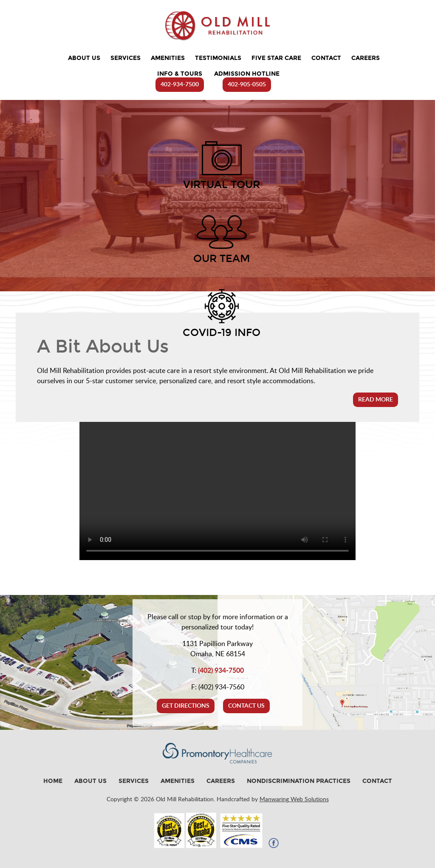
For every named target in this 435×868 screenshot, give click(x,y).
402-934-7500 (180, 85)
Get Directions (186, 706)
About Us (84, 58)
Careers (366, 58)
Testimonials (218, 58)
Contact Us (246, 706)
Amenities (168, 58)
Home (53, 781)
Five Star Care (276, 58)
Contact (326, 58)
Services (126, 58)
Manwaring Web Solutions (294, 800)
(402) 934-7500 (221, 671)
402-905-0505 (247, 85)
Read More (376, 400)
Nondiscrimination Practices (299, 781)
